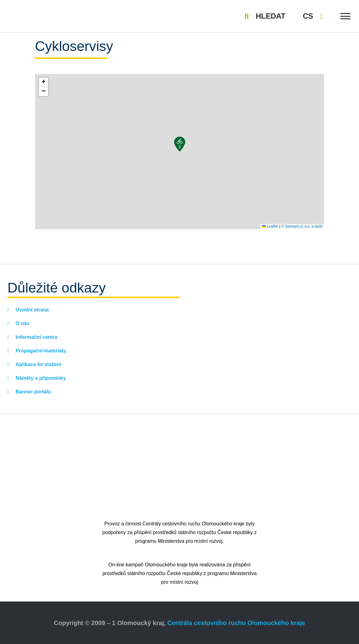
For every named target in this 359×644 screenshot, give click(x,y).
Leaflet (270, 226)
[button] (180, 144)
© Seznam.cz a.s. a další (302, 226)
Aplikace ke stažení (38, 364)
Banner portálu (33, 392)
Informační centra (36, 337)
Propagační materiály (40, 351)
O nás (22, 323)
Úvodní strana (32, 310)
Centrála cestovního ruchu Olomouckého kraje (236, 623)
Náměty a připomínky (40, 378)
